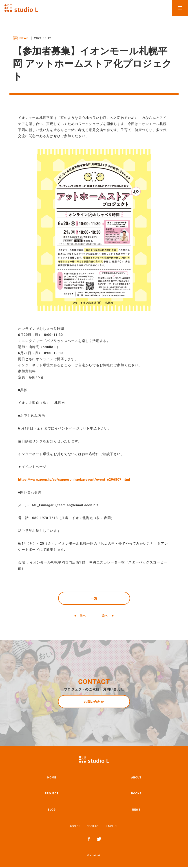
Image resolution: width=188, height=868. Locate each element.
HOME (52, 779)
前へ (82, 617)
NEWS (136, 811)
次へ (106, 617)
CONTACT (93, 827)
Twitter (99, 840)
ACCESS (75, 827)
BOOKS (136, 795)
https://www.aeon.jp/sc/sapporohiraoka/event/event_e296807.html (74, 480)
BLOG (52, 811)
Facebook (89, 840)
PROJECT (52, 795)
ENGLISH (113, 827)
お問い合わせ (94, 703)
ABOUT (136, 779)
